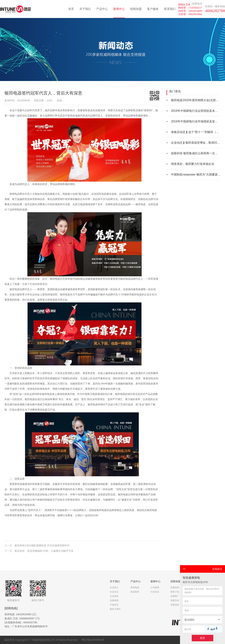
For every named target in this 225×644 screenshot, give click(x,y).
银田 (138, 205)
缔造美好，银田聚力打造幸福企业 (193, 164)
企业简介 (114, 587)
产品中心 (102, 9)
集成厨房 (135, 592)
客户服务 (153, 9)
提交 (202, 638)
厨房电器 (135, 587)
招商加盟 (136, 9)
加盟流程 (175, 605)
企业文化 (114, 592)
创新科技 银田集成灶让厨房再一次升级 (196, 153)
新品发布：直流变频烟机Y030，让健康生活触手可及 (44, 552)
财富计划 (175, 592)
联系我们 (170, 9)
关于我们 (85, 9)
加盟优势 (175, 587)
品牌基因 (114, 600)
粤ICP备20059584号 (93, 640)
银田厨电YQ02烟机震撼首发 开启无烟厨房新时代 (42, 547)
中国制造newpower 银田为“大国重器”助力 (198, 174)
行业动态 (155, 592)
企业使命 (114, 596)
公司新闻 (155, 587)
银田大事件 (115, 609)
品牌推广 (175, 596)
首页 (71, 9)
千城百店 (114, 605)
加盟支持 (175, 600)
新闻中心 (119, 9)
